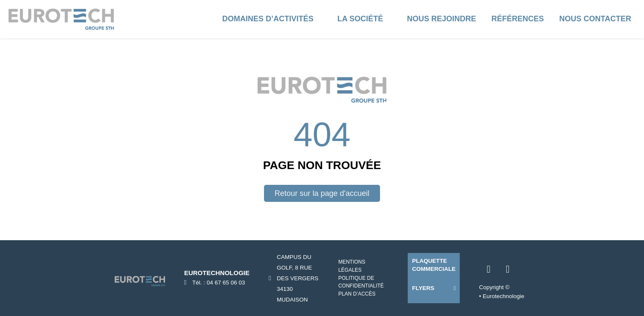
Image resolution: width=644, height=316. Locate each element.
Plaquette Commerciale (434, 265)
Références (518, 19)
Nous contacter (595, 19)
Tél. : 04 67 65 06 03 (219, 283)
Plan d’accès (357, 294)
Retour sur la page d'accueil (322, 193)
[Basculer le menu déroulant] (322, 19)
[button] (434, 288)
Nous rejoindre (441, 19)
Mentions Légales (352, 266)
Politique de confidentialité (361, 282)
